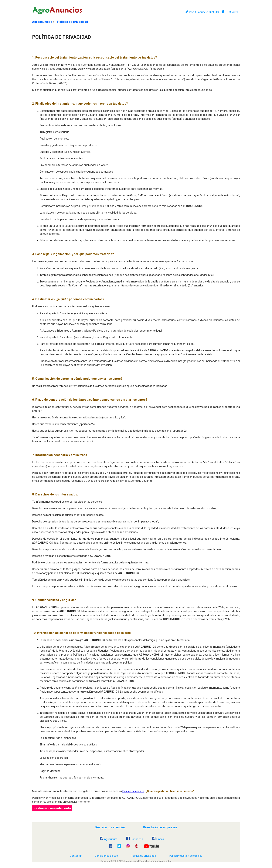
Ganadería (135, 839)
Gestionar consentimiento (52, 808)
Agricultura (109, 839)
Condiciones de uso (106, 856)
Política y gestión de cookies (186, 856)
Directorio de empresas (160, 827)
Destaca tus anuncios (110, 827)
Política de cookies (133, 791)
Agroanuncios (42, 22)
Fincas (158, 839)
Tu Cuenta (230, 12)
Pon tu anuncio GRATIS (202, 12)
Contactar (76, 856)
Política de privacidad (73, 22)
